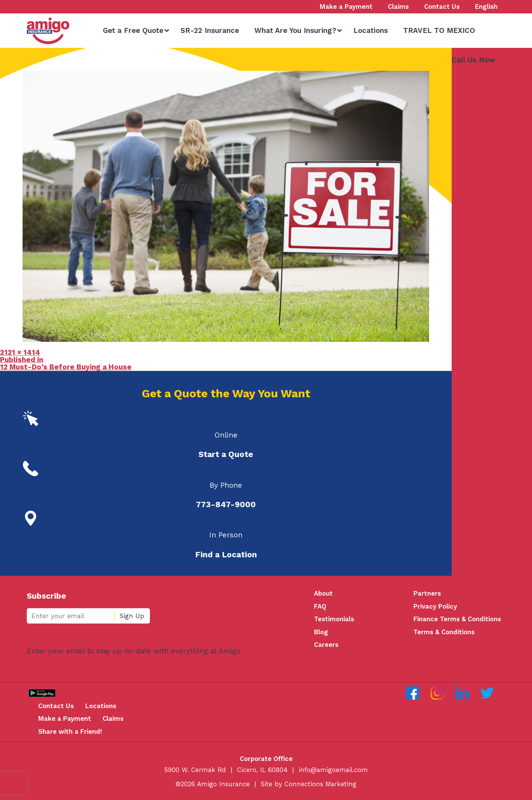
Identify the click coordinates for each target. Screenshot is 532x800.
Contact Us (56, 706)
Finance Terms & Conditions (457, 619)
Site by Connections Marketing (309, 784)
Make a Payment (65, 718)
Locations (101, 706)
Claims (113, 718)
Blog (321, 632)
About (323, 593)
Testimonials (334, 619)
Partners (427, 593)
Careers (326, 645)
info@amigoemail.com (333, 770)
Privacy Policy (435, 606)
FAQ (320, 606)
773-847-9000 (478, 69)
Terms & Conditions (444, 632)
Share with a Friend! (70, 731)
